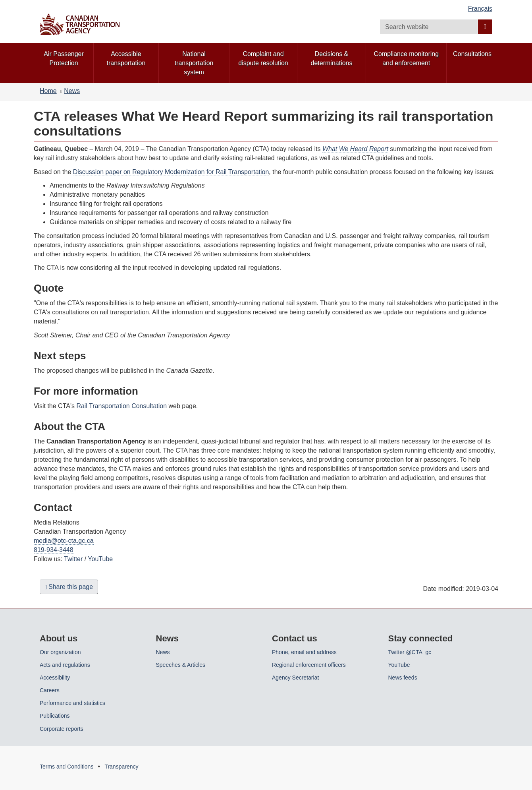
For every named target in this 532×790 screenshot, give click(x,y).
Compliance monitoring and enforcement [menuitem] (406, 58)
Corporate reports (62, 729)
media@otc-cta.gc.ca (64, 541)
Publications (55, 716)
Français (480, 9)
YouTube (100, 559)
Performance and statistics (72, 703)
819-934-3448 (54, 550)
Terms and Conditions (66, 767)
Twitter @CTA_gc (410, 652)
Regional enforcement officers (309, 665)
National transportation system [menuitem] (194, 63)
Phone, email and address (304, 652)
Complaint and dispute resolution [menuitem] (263, 58)
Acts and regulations (65, 665)
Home (48, 91)
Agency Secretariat (295, 678)
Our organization (60, 652)
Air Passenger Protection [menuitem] (64, 58)
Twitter (73, 559)
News (72, 91)
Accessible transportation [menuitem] (126, 58)
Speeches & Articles (181, 665)
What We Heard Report (355, 149)
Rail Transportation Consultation (121, 406)
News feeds (403, 678)
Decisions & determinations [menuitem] (332, 58)
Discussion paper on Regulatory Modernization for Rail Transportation (171, 172)
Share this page (69, 587)
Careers (50, 690)
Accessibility (55, 678)
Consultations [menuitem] (472, 54)
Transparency (121, 767)
